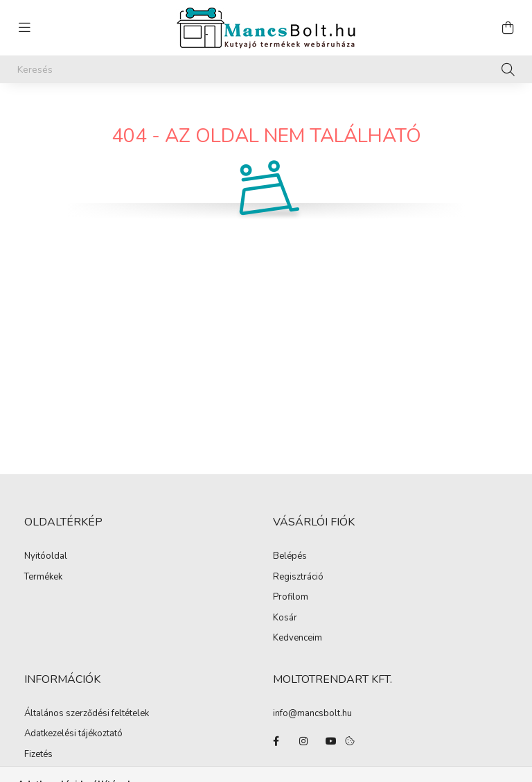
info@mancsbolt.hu (312, 713)
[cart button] (508, 28)
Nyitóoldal (46, 557)
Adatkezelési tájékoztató (73, 734)
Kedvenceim (298, 638)
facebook (276, 741)
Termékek (43, 577)
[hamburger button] (24, 28)
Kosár (285, 618)
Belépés (290, 557)
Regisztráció (298, 577)
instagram (303, 741)
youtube (331, 741)
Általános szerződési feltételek (87, 714)
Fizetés (38, 755)
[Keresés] (266, 69)
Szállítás (42, 775)
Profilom (291, 598)
